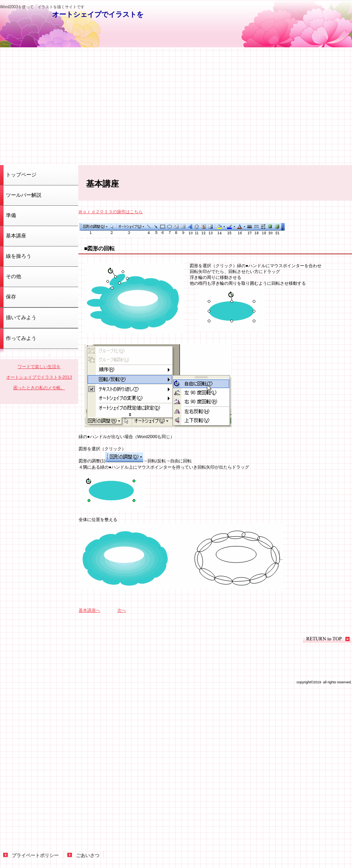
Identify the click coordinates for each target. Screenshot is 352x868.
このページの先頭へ (327, 639)
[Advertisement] (176, 106)
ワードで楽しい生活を (39, 367)
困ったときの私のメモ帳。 (39, 388)
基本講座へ (89, 610)
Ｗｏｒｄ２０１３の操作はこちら (110, 212)
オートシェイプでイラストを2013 (39, 377)
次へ (122, 610)
